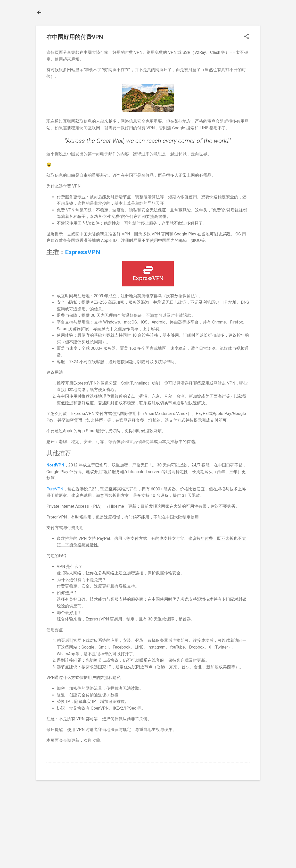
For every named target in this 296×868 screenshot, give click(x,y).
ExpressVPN (83, 252)
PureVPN (55, 489)
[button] (246, 37)
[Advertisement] (148, 823)
